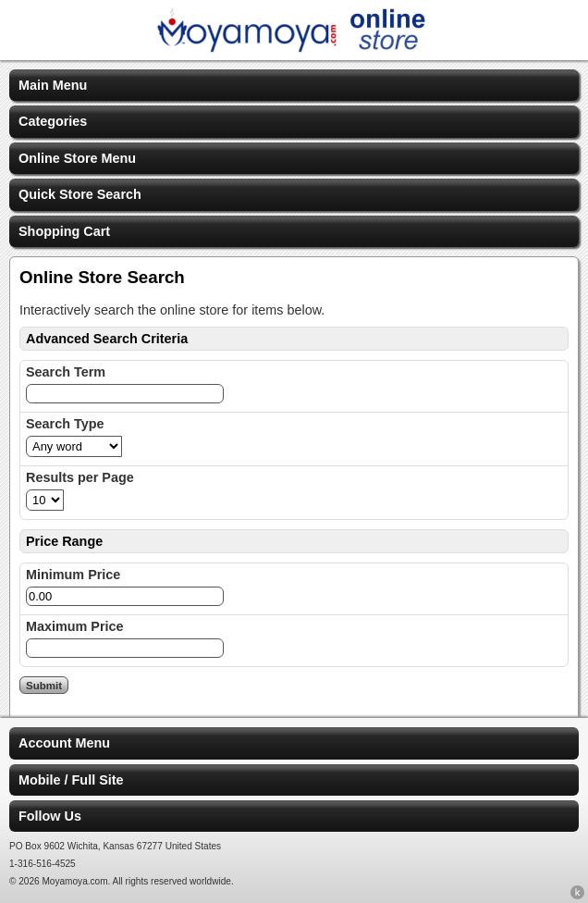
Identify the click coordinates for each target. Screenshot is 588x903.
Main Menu (53, 85)
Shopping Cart (64, 231)
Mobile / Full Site (71, 780)
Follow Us (50, 816)
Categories (53, 121)
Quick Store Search (80, 194)
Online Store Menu (77, 158)
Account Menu (64, 743)
